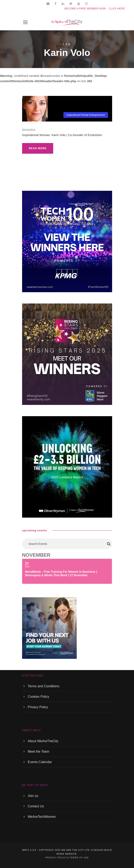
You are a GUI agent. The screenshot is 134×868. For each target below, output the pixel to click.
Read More (38, 148)
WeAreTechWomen (42, 817)
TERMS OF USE (79, 858)
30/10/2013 (29, 130)
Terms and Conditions (44, 686)
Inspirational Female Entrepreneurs (86, 115)
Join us (33, 796)
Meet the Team (39, 752)
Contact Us (36, 806)
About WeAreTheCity (43, 741)
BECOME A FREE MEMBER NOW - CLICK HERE (95, 9)
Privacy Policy (38, 707)
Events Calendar (40, 762)
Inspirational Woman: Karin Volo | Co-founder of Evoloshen (62, 135)
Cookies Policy (39, 697)
